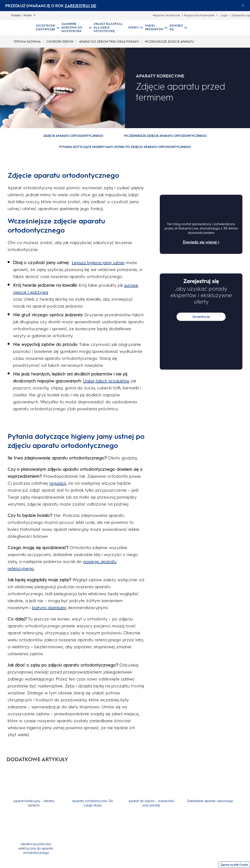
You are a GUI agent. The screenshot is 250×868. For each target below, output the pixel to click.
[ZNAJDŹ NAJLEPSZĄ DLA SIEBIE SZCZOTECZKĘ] (110, 28)
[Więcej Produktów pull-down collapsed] (156, 28)
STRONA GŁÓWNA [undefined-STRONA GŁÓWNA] (27, 42)
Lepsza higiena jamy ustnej (98, 263)
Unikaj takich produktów (106, 381)
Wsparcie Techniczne (166, 15)
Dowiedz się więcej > (201, 242)
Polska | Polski (23, 15)
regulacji (58, 483)
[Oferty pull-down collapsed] (135, 28)
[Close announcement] (243, 5)
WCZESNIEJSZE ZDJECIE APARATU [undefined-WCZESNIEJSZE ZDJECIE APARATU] (169, 42)
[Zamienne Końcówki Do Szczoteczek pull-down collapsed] (77, 28)
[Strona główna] (16, 28)
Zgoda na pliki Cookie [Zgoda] (234, 865)
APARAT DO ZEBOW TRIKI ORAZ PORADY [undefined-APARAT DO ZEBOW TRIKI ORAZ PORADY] (109, 42)
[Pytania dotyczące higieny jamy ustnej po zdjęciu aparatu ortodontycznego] (125, 147)
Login (224, 15)
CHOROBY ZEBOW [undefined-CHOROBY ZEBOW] (60, 42)
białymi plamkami (49, 608)
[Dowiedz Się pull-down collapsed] (178, 28)
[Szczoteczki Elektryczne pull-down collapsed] (48, 28)
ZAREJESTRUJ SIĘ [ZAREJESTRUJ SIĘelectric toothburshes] (80, 6)
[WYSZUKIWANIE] (193, 28)
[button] (73, 139)
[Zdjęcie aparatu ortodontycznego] (73, 136)
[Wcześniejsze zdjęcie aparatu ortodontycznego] (165, 136)
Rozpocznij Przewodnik (199, 15)
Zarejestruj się (241, 15)
